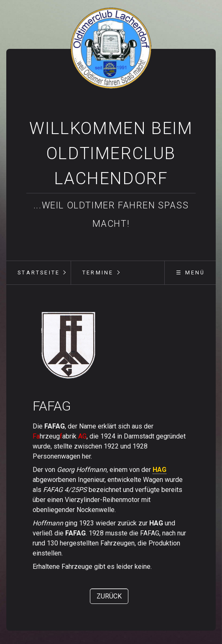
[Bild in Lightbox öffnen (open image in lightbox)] (69, 345)
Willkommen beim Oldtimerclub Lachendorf (111, 153)
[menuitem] (38, 273)
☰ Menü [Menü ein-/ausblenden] (190, 273)
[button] (109, 596)
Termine (98, 273)
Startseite (39, 273)
